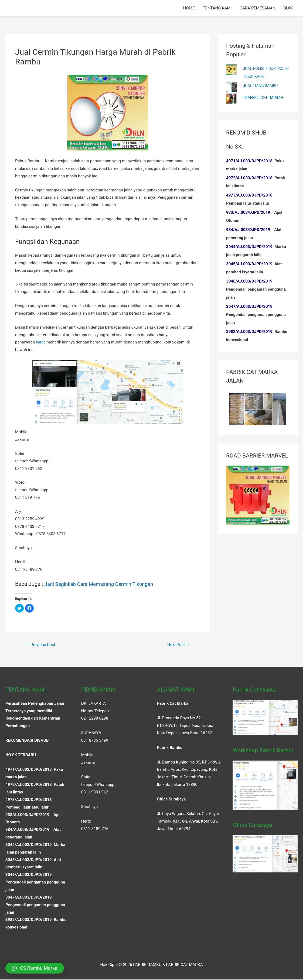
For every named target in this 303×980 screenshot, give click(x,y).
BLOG (289, 8)
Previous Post (42, 645)
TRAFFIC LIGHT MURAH (265, 98)
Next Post (178, 645)
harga (41, 342)
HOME (189, 8)
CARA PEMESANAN (258, 8)
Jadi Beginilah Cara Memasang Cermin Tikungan (103, 584)
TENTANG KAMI (217, 8)
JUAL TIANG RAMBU (262, 86)
